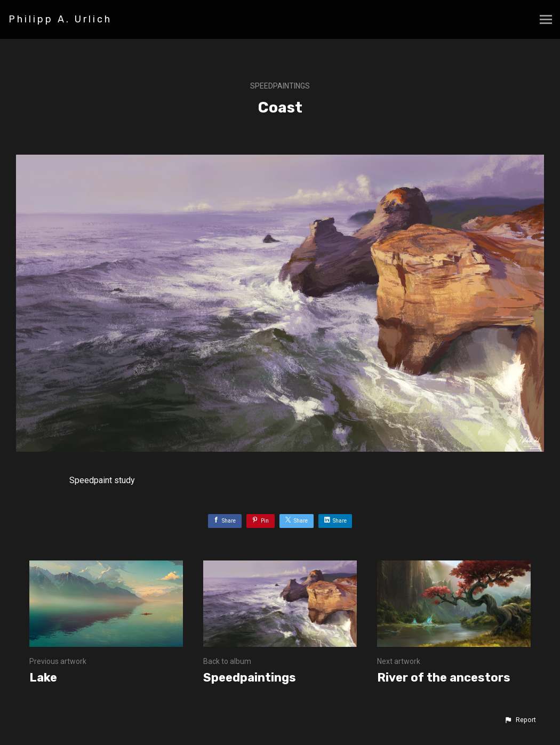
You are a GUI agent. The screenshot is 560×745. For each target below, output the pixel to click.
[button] (520, 720)
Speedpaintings (280, 86)
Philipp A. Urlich (60, 19)
